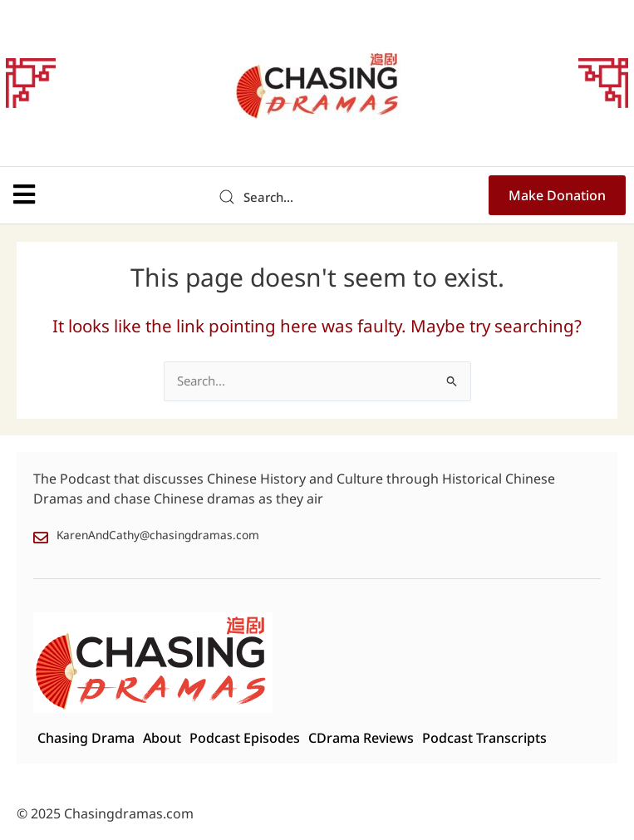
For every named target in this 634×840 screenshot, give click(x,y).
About (162, 738)
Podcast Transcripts (484, 738)
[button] (24, 194)
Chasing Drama (86, 738)
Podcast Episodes (245, 738)
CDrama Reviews (361, 738)
